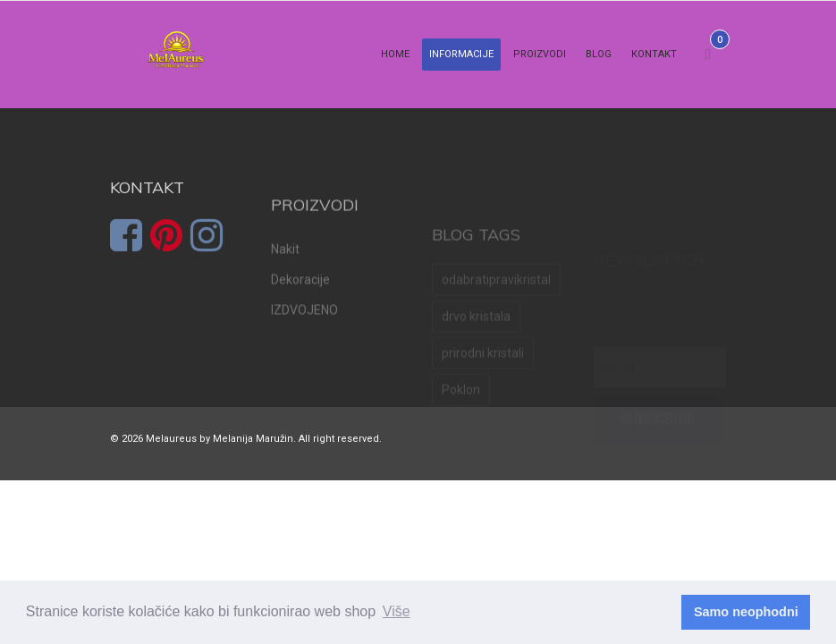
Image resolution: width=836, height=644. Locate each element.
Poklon (461, 413)
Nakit (285, 273)
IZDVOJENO (304, 334)
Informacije (461, 54)
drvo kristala (476, 340)
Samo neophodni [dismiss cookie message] (746, 612)
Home (395, 54)
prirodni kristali (483, 377)
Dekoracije (300, 303)
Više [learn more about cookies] (397, 611)
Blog (599, 54)
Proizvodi (540, 54)
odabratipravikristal (496, 303)
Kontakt (654, 54)
